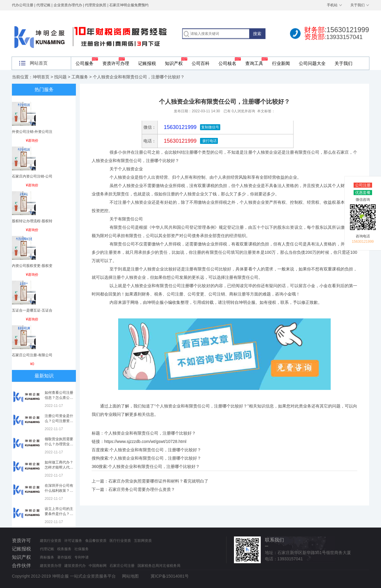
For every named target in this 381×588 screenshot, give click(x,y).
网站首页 (39, 63)
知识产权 (174, 63)
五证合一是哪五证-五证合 (32, 310)
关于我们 (357, 5)
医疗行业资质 (120, 541)
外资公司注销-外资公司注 (32, 132)
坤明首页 (41, 77)
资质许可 (21, 540)
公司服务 (85, 63)
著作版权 (64, 557)
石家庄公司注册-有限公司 (32, 355)
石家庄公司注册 (122, 566)
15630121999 (179, 141)
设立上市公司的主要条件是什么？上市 (59, 514)
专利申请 (82, 557)
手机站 (332, 5)
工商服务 (80, 77)
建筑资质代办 (75, 566)
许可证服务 (73, 541)
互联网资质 (143, 541)
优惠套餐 (363, 193)
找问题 (60, 77)
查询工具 (254, 63)
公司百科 (201, 63)
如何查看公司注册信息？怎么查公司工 (59, 398)
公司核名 (227, 63)
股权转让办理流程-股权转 (32, 221)
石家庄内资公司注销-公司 (32, 176)
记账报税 (147, 63)
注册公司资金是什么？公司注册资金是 (59, 421)
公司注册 (363, 185)
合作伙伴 (21, 566)
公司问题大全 (312, 63)
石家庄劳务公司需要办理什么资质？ (142, 489)
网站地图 (130, 576)
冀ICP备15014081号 (170, 576)
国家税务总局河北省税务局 (159, 566)
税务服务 (64, 549)
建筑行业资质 (51, 541)
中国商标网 (98, 566)
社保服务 (82, 549)
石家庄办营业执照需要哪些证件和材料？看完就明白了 (158, 481)
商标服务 (47, 557)
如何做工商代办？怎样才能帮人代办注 (59, 467)
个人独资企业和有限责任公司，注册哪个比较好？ (155, 450)
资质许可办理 (116, 63)
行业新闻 (281, 63)
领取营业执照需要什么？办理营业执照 (59, 444)
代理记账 (47, 549)
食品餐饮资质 (96, 541)
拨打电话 (209, 141)
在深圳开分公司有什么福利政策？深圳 (59, 491)
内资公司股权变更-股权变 (32, 266)
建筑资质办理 (51, 566)
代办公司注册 (23, 5)
